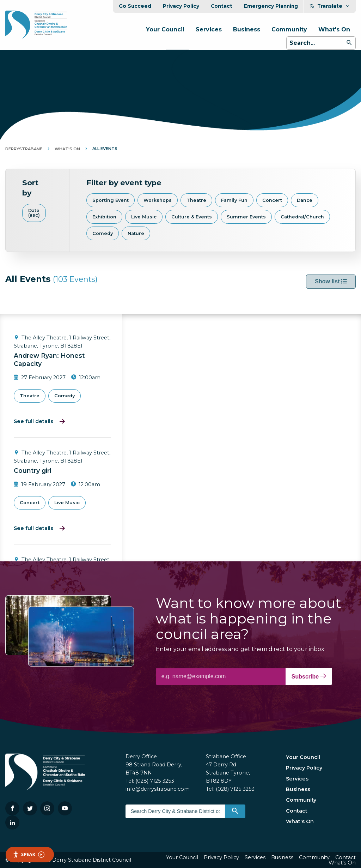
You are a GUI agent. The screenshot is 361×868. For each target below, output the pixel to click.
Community (289, 29)
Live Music (144, 217)
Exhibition (104, 217)
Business (247, 29)
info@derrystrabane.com (158, 789)
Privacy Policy (181, 6)
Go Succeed (135, 6)
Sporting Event (111, 200)
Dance (305, 200)
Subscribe (309, 676)
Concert (272, 200)
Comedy (103, 233)
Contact (222, 6)
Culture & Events (192, 217)
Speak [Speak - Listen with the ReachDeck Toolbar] (29, 854)
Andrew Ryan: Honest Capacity (49, 360)
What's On (334, 29)
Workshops (158, 200)
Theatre (196, 200)
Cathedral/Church (302, 217)
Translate (330, 6)
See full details (33, 421)
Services (209, 29)
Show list (331, 281)
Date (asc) (34, 213)
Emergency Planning (271, 6)
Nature (136, 233)
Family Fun (234, 200)
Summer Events (246, 217)
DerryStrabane (24, 149)
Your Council (165, 29)
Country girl (33, 471)
